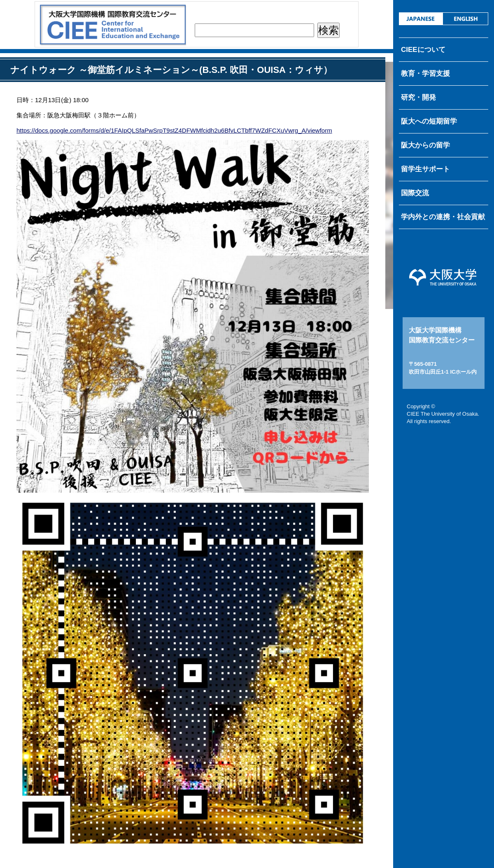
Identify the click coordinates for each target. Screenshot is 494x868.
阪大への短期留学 (429, 121)
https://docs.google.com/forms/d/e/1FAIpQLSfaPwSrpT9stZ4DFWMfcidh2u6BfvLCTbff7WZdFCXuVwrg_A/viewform (174, 130)
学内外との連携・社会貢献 (443, 217)
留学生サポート (425, 169)
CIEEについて (423, 50)
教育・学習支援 (425, 74)
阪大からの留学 (425, 145)
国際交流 (415, 193)
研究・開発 (418, 97)
